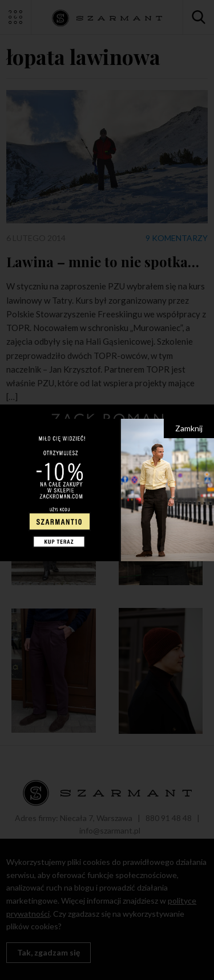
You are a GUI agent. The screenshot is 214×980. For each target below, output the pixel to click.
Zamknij (189, 428)
